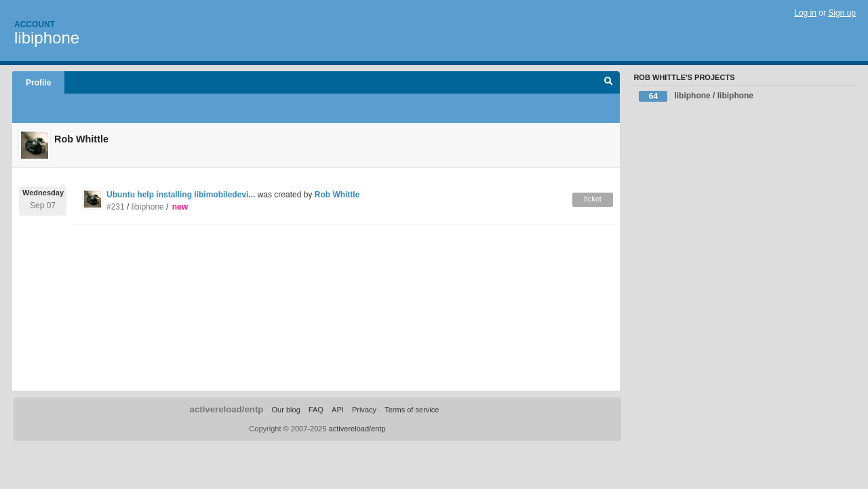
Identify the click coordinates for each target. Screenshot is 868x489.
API (338, 410)
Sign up (842, 13)
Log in (805, 13)
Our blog (285, 410)
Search (609, 83)
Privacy (364, 410)
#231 (116, 207)
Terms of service (412, 410)
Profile (38, 83)
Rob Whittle (337, 195)
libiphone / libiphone (696, 96)
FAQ (316, 410)
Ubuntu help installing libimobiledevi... (181, 195)
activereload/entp (227, 409)
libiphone (47, 38)
